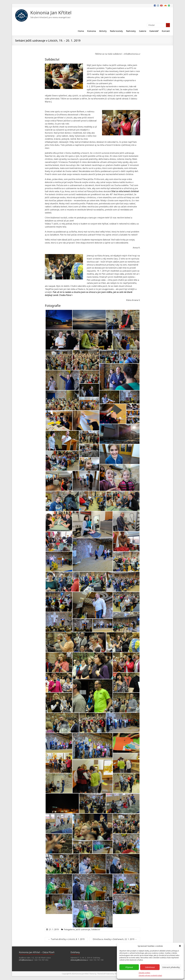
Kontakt (166, 31)
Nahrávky (131, 31)
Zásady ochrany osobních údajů (150, 976)
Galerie (143, 31)
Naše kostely (116, 31)
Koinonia (92, 31)
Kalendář (154, 31)
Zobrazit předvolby (171, 967)
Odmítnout (150, 967)
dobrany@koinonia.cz (79, 960)
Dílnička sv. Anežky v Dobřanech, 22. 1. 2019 (115, 939)
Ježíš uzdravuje (83, 929)
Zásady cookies (144, 973)
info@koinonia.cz (26, 960)
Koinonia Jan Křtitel (51, 13)
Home (81, 31)
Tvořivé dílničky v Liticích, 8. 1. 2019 (66, 939)
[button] (180, 946)
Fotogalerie (69, 929)
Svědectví (96, 929)
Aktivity (103, 31)
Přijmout (129, 967)
